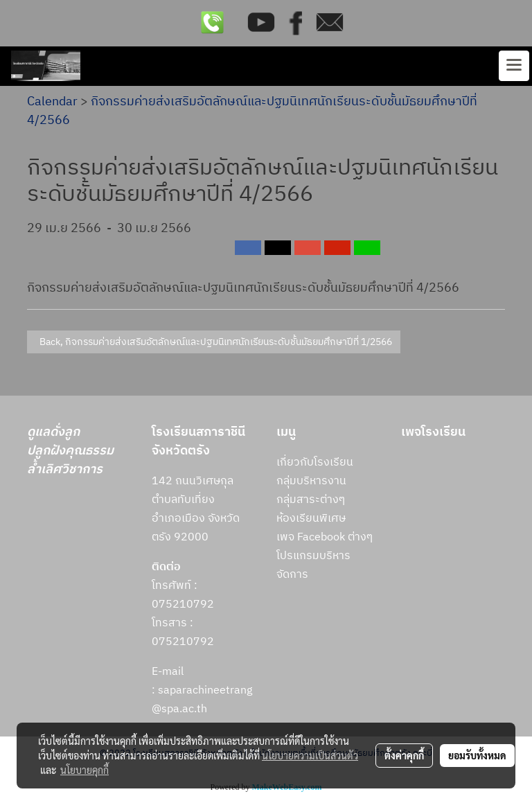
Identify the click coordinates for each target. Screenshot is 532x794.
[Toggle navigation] (514, 66)
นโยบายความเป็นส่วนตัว (310, 755)
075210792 (183, 642)
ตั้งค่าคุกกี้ (404, 755)
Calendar (52, 102)
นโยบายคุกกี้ (85, 770)
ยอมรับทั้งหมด (477, 755)
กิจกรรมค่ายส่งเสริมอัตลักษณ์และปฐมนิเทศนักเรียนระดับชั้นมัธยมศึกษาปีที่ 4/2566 (252, 111)
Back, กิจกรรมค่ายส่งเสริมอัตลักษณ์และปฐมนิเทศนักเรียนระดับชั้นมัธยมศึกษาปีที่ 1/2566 (214, 342)
